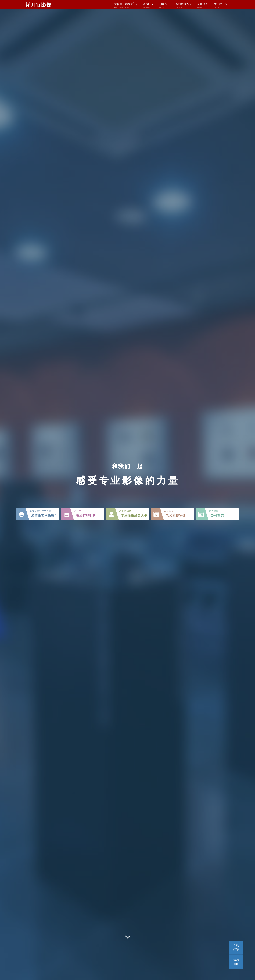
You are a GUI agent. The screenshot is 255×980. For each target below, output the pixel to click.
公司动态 (203, 6)
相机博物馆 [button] (184, 6)
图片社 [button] (148, 6)
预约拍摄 (236, 962)
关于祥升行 (221, 6)
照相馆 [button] (165, 6)
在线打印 (236, 948)
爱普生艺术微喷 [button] (126, 6)
